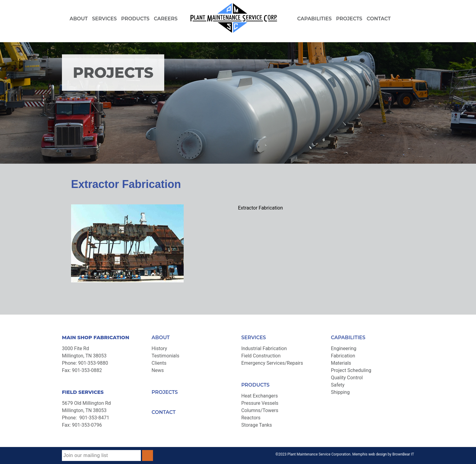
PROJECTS (165, 392)
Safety (338, 385)
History (159, 348)
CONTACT (163, 412)
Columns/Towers (260, 410)
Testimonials (165, 356)
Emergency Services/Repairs (272, 363)
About (79, 19)
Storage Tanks (257, 425)
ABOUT (161, 338)
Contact (379, 19)
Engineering (344, 348)
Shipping (340, 392)
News (158, 370)
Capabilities (314, 19)
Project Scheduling (351, 370)
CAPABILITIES (348, 338)
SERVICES (254, 338)
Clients (159, 363)
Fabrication (343, 356)
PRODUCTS (255, 385)
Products (135, 19)
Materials (341, 363)
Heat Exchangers (260, 396)
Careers (166, 19)
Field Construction (261, 356)
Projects (349, 19)
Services (104, 19)
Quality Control (347, 378)
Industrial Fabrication (264, 348)
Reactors (251, 418)
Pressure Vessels (260, 403)
